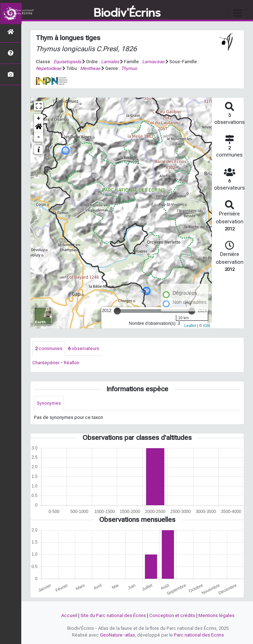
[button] (39, 128)
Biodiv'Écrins (127, 13)
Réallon (72, 363)
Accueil (69, 615)
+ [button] (39, 119)
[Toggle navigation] (237, 13)
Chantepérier (46, 363)
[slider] (117, 311)
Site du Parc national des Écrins (113, 615)
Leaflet (190, 326)
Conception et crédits (172, 615)
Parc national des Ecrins (199, 635)
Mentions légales (217, 615)
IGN (207, 326)
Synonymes (49, 403)
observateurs (84, 348)
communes (49, 348)
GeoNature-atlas (117, 635)
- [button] (39, 137)
